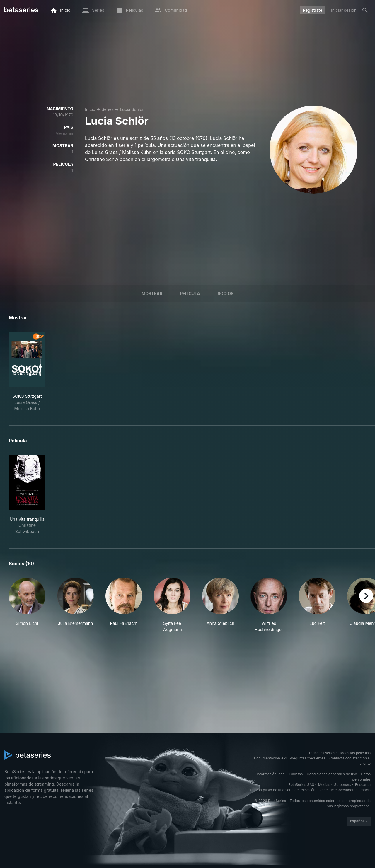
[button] (27, 605)
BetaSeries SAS (301, 785)
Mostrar (152, 293)
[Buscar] (365, 10)
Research (363, 785)
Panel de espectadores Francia (345, 790)
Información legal (271, 774)
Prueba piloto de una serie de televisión (283, 790)
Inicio (90, 109)
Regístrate (312, 10)
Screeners (343, 785)
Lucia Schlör (132, 109)
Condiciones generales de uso (332, 774)
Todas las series (322, 753)
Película (190, 293)
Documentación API (270, 758)
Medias (324, 785)
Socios (226, 293)
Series (108, 109)
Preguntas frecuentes (308, 758)
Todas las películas (355, 753)
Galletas (296, 774)
